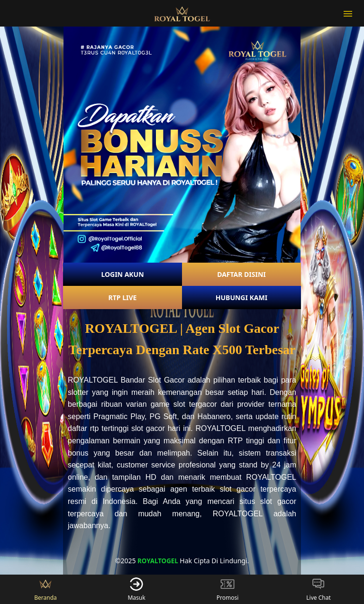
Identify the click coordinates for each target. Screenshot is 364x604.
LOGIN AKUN (122, 274)
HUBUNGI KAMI (241, 297)
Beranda (45, 589)
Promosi (228, 589)
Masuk (136, 589)
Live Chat (318, 589)
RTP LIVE (123, 297)
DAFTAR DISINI (241, 274)
